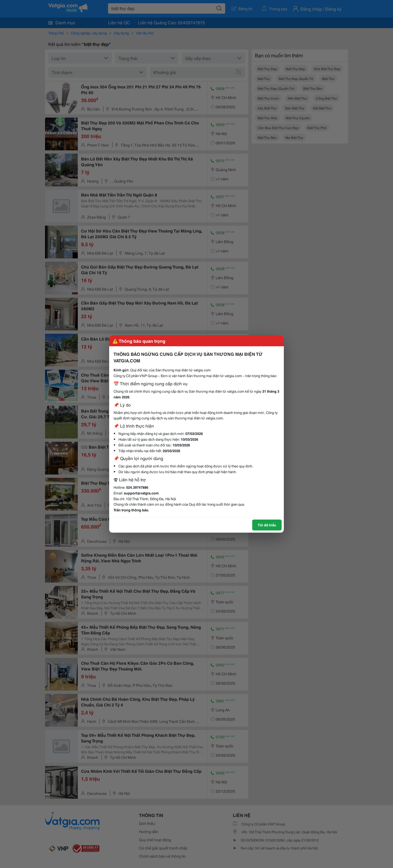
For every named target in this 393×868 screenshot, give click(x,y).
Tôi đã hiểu (267, 525)
